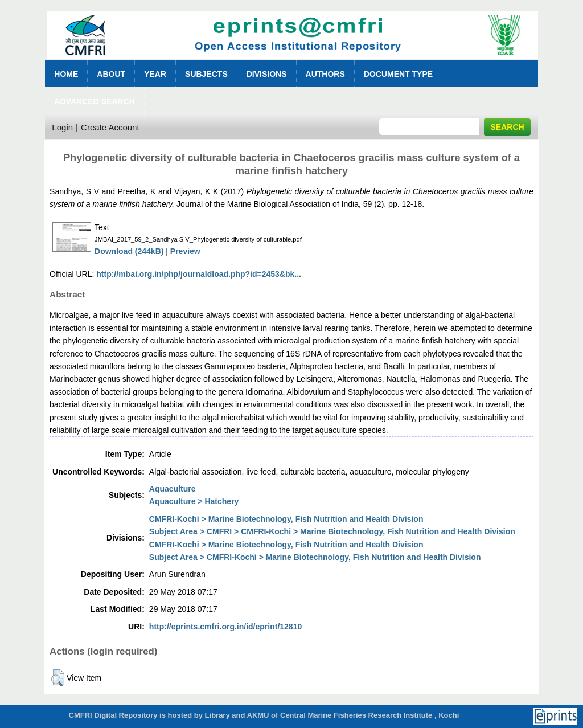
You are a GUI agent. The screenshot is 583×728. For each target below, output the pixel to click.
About (111, 74)
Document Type (398, 74)
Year (155, 74)
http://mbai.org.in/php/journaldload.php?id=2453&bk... (199, 274)
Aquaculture (173, 489)
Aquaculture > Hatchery (194, 501)
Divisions (267, 74)
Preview (185, 251)
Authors (325, 74)
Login (62, 127)
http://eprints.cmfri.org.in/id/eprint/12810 (225, 627)
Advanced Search (94, 101)
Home (66, 74)
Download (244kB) (129, 251)
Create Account (110, 127)
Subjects (206, 74)
